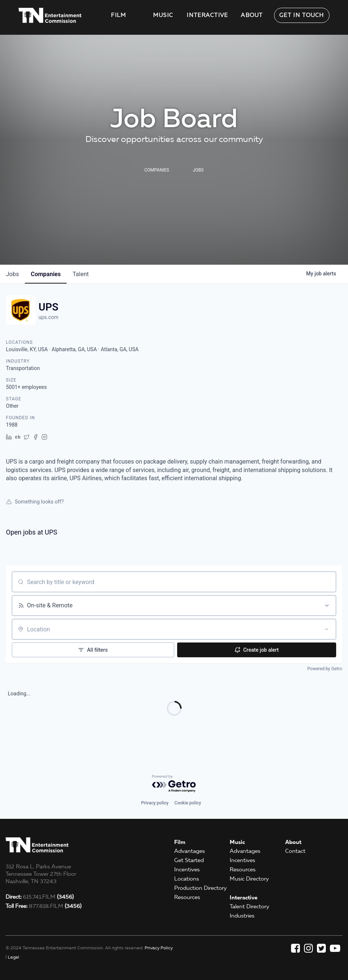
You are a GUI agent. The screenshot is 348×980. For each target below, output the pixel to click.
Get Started (189, 860)
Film (119, 15)
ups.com (48, 317)
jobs (12, 274)
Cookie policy (188, 803)
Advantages (190, 851)
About (252, 15)
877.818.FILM (43, 906)
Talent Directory (249, 906)
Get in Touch (302, 15)
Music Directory (249, 879)
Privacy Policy (159, 948)
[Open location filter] (327, 629)
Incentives (187, 869)
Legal (13, 957)
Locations (187, 879)
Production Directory (200, 888)
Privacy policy (155, 803)
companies (46, 274)
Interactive (207, 15)
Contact (295, 851)
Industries (242, 916)
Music (163, 15)
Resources (187, 897)
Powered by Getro (325, 669)
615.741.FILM (40, 897)
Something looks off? (35, 502)
